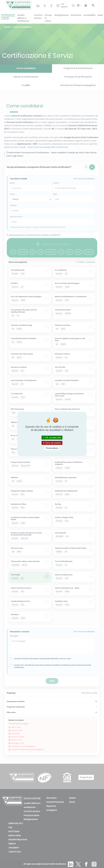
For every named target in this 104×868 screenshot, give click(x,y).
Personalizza (52, 448)
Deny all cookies (52, 443)
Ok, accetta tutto (52, 437)
